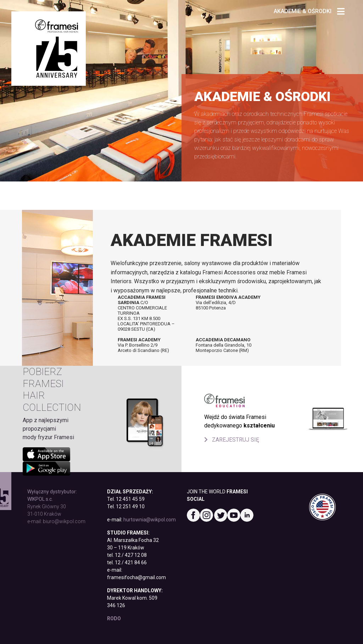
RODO (114, 618)
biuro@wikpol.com (64, 521)
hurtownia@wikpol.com (150, 520)
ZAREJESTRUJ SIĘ (232, 440)
